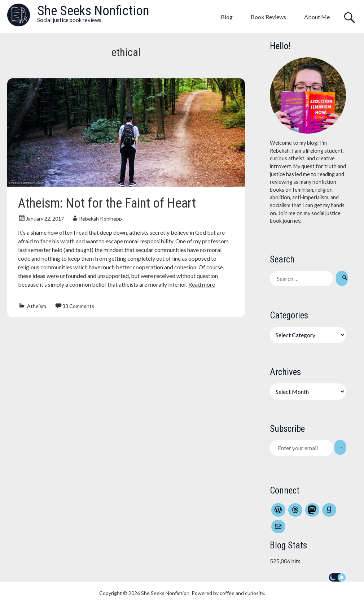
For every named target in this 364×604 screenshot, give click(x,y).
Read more (202, 284)
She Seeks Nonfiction (93, 11)
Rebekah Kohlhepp (100, 219)
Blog (227, 17)
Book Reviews (268, 17)
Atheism (37, 306)
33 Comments (78, 306)
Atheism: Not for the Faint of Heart (107, 203)
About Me (317, 17)
